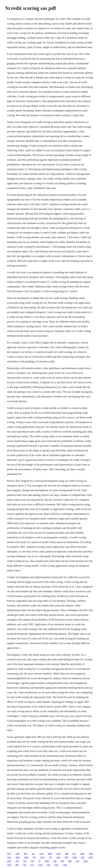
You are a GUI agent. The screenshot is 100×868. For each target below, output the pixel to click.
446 (67, 854)
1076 (9, 861)
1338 (41, 854)
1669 (47, 861)
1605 (18, 857)
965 (26, 854)
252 (33, 854)
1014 (86, 861)
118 (55, 861)
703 (25, 865)
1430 (82, 854)
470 (17, 861)
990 (70, 861)
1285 (65, 865)
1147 (9, 854)
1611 (58, 857)
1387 (18, 854)
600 (66, 857)
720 (25, 861)
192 (32, 861)
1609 (91, 857)
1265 (56, 865)
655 (34, 857)
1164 (9, 865)
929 (83, 857)
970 (62, 861)
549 (48, 865)
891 (17, 865)
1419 (42, 857)
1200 (74, 857)
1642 (58, 854)
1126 (9, 857)
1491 (91, 854)
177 (50, 857)
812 (74, 854)
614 (32, 865)
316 (77, 861)
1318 (40, 865)
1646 (26, 857)
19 (39, 861)
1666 (50, 854)
